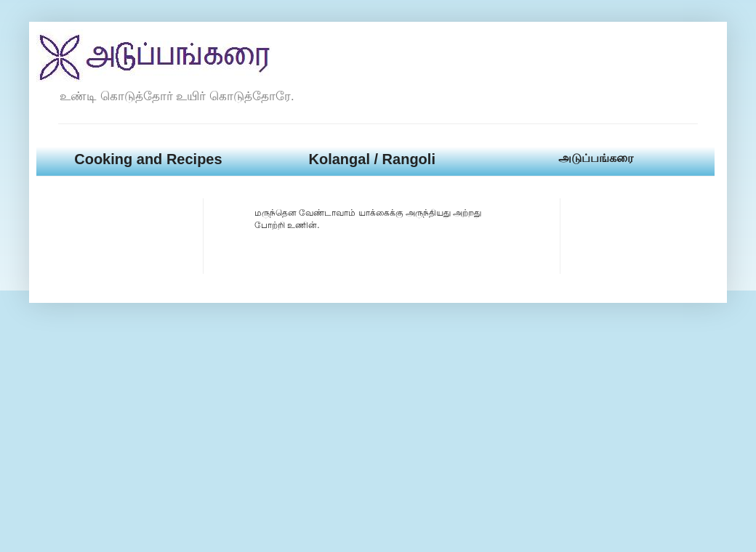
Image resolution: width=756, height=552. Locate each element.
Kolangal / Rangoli (371, 159)
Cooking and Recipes (148, 159)
